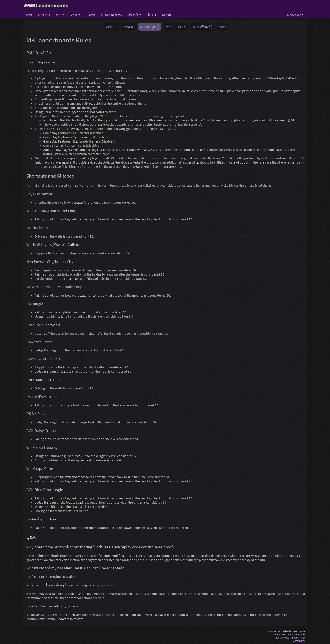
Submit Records (111, 15)
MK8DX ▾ (44, 15)
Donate (167, 15)
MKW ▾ (75, 15)
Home (29, 15)
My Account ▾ (295, 15)
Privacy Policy (298, 638)
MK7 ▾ (60, 15)
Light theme (299, 641)
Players (90, 15)
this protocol (154, 158)
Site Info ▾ (134, 15)
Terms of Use (282, 638)
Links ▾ (152, 15)
